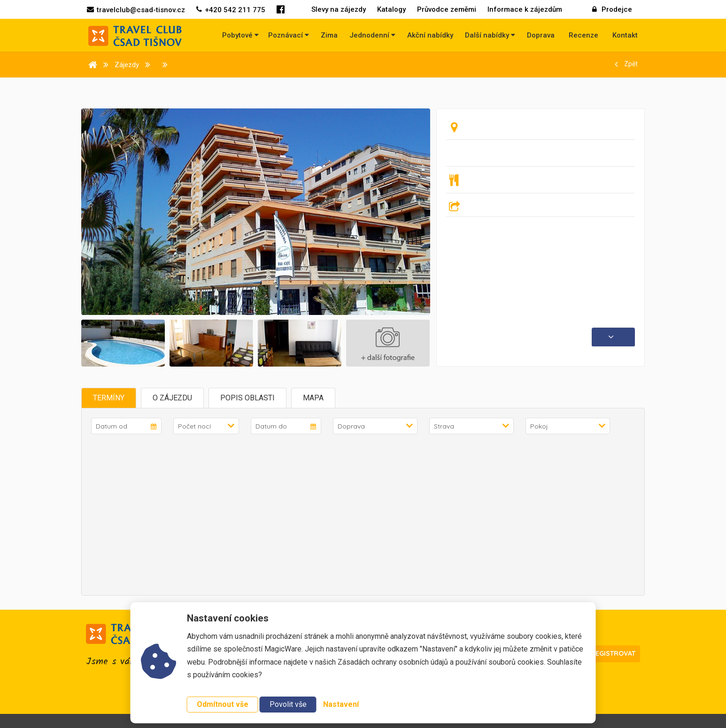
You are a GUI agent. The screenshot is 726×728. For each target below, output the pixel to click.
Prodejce (612, 9)
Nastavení (341, 704)
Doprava (541, 35)
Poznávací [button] (289, 35)
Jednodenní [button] (372, 35)
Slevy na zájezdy (339, 9)
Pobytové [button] (240, 35)
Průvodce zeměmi (447, 9)
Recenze (583, 35)
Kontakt (625, 35)
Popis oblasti (247, 398)
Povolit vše (288, 704)
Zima (329, 35)
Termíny (109, 398)
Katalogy (391, 9)
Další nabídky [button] (490, 35)
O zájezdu (172, 398)
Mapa (313, 398)
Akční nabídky (430, 35)
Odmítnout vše (223, 704)
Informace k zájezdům (525, 9)
